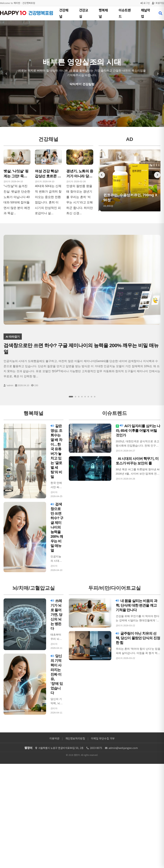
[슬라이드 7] (91, 397)
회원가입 (158, 3)
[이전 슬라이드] (6, 74)
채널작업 (145, 13)
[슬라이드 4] (82, 397)
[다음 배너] (157, 175)
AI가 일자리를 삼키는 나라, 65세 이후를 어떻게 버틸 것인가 (138, 431)
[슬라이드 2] (76, 397)
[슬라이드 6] (88, 397)
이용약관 (54, 738)
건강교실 (84, 13)
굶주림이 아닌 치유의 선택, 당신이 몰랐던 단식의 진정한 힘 (138, 638)
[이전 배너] (102, 175)
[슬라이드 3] (79, 397)
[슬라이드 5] (85, 397)
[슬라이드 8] (95, 397)
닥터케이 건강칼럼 (82, 84)
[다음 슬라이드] (158, 74)
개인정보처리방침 (75, 738)
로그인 (145, 3)
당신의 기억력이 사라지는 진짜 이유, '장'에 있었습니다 (57, 674)
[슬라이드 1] (71, 397)
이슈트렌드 (125, 13)
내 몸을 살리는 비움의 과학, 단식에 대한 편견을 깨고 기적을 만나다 (137, 605)
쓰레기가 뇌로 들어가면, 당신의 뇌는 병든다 (56, 615)
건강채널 (64, 13)
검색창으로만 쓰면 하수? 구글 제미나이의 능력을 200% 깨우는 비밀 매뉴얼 (57, 527)
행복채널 (103, 13)
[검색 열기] (160, 13)
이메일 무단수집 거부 (103, 738)
